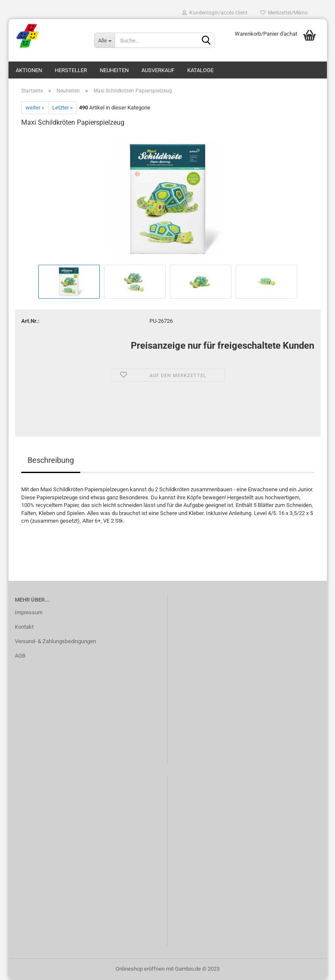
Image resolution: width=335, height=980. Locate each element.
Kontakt (24, 627)
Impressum (29, 612)
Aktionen (29, 70)
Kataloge (200, 70)
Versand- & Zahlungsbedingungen (55, 641)
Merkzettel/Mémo (284, 13)
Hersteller (71, 70)
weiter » (35, 108)
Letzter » (62, 108)
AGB (20, 656)
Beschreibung (51, 460)
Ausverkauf (158, 70)
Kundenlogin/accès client (215, 13)
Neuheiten (114, 70)
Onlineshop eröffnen (140, 969)
